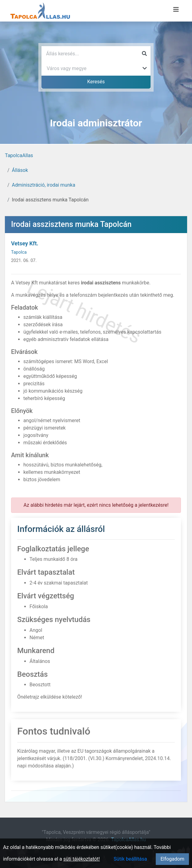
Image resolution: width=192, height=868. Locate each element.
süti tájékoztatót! (82, 859)
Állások (20, 170)
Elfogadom (172, 859)
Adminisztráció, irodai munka (44, 185)
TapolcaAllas (19, 155)
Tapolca (19, 252)
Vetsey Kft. (25, 243)
